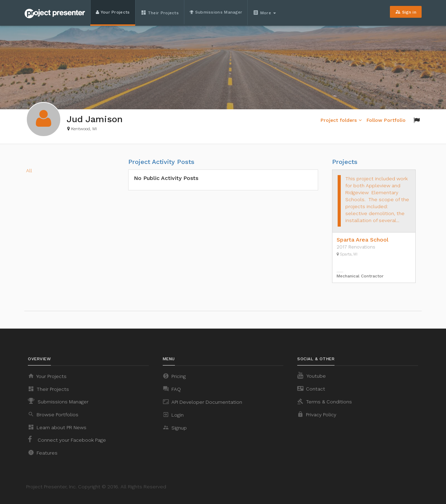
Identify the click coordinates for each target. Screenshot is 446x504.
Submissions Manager (216, 12)
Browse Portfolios (53, 414)
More (265, 13)
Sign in (406, 12)
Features (43, 452)
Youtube (312, 375)
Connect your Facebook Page (67, 439)
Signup (175, 427)
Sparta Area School (363, 240)
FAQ (172, 389)
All (29, 171)
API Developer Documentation (202, 402)
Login (173, 415)
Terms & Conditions (325, 401)
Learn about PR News (57, 427)
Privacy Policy (317, 414)
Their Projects (160, 13)
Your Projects (113, 12)
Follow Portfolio (386, 120)
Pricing (174, 376)
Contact (311, 388)
